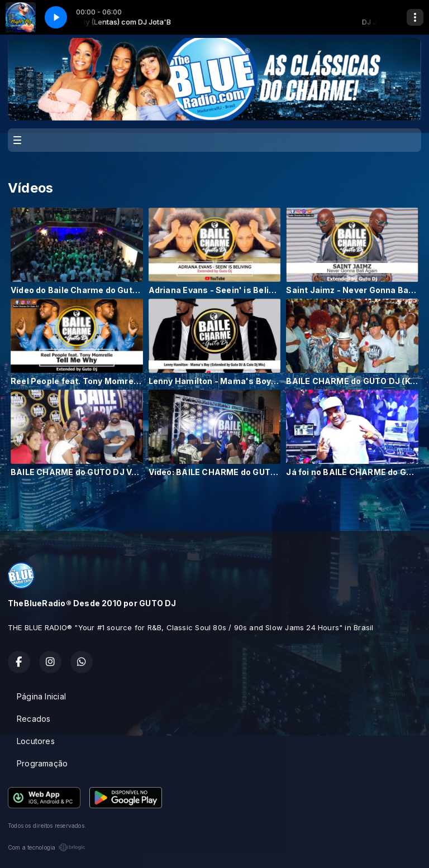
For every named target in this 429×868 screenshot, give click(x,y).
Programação (42, 763)
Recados (34, 719)
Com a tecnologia (47, 847)
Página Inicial (41, 696)
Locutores (36, 741)
